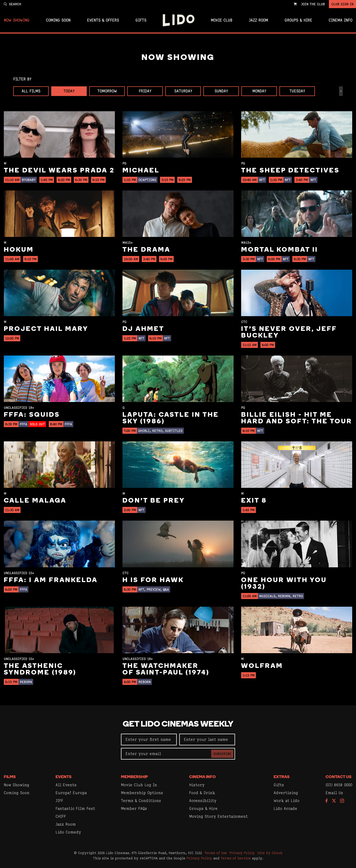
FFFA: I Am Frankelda (51, 580)
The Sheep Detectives (290, 171)
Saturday (183, 91)
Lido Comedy (68, 832)
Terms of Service (236, 858)
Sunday (221, 91)
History (197, 785)
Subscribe (222, 754)
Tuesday (297, 91)
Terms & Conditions (141, 801)
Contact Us (339, 777)
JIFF (59, 801)
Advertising (286, 793)
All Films (31, 91)
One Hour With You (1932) (284, 584)
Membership (134, 777)
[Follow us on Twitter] (334, 801)
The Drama (146, 250)
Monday (259, 91)
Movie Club (221, 20)
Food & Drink (202, 793)
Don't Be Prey (154, 501)
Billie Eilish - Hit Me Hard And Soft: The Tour (297, 418)
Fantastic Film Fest (75, 808)
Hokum (19, 250)
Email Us (334, 793)
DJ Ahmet (143, 329)
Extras (282, 777)
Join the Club (313, 4)
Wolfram (262, 666)
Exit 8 (254, 501)
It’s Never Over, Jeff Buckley (289, 333)
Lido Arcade (285, 808)
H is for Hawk (153, 580)
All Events (66, 785)
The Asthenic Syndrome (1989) (40, 670)
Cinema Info (340, 20)
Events (64, 777)
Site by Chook (270, 853)
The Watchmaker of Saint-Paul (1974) (166, 670)
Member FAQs (134, 808)
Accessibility (203, 801)
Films (10, 777)
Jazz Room (258, 20)
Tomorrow (107, 91)
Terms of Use (216, 853)
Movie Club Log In (139, 785)
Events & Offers (103, 20)
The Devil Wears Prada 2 (59, 171)
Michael (141, 171)
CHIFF (61, 816)
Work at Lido (287, 801)
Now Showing (17, 20)
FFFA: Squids (32, 415)
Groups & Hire (298, 20)
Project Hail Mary (46, 329)
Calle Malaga (35, 501)
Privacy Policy (242, 853)
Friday (145, 91)
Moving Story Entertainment (218, 816)
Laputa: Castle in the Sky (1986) (171, 418)
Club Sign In (342, 4)
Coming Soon (58, 20)
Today (69, 91)
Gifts (141, 20)
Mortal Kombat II (280, 250)
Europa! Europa (71, 793)
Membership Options (142, 793)
